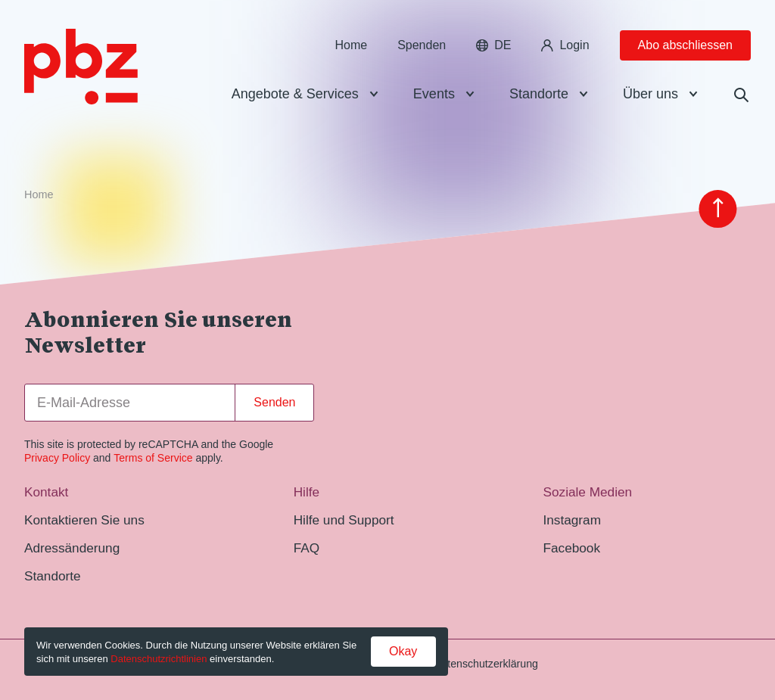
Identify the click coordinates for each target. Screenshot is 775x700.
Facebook (571, 548)
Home (351, 45)
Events (434, 94)
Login (565, 45)
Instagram (572, 520)
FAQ (307, 548)
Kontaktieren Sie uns (84, 520)
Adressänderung (72, 548)
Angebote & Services (295, 94)
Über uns (651, 94)
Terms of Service (153, 458)
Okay (403, 651)
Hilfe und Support (344, 520)
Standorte (539, 94)
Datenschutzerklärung (486, 664)
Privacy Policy (57, 458)
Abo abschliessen (685, 45)
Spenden (422, 45)
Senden (274, 402)
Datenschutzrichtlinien (159, 659)
